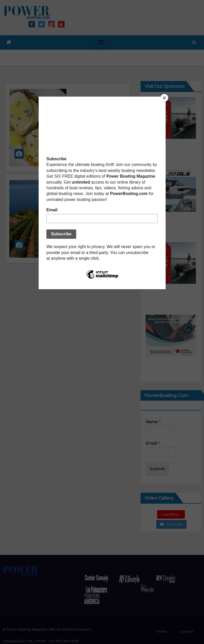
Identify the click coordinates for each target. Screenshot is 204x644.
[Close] (164, 98)
